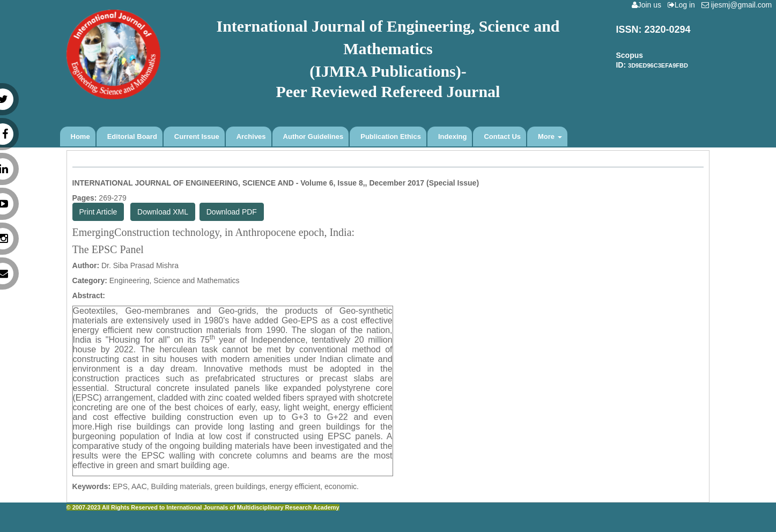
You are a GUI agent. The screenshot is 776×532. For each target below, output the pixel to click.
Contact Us (502, 136)
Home (80, 136)
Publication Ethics (391, 136)
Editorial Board (132, 136)
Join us (649, 5)
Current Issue (197, 136)
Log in (683, 5)
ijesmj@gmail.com (739, 5)
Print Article (98, 212)
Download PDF (232, 212)
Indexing (452, 136)
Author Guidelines (313, 136)
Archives (251, 136)
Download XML (163, 212)
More (550, 136)
